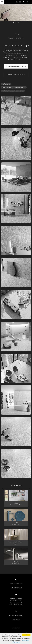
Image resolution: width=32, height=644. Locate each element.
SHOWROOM (16, 620)
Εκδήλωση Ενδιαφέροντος (16, 74)
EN (17, 2)
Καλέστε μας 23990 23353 (16, 66)
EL (20, 2)
